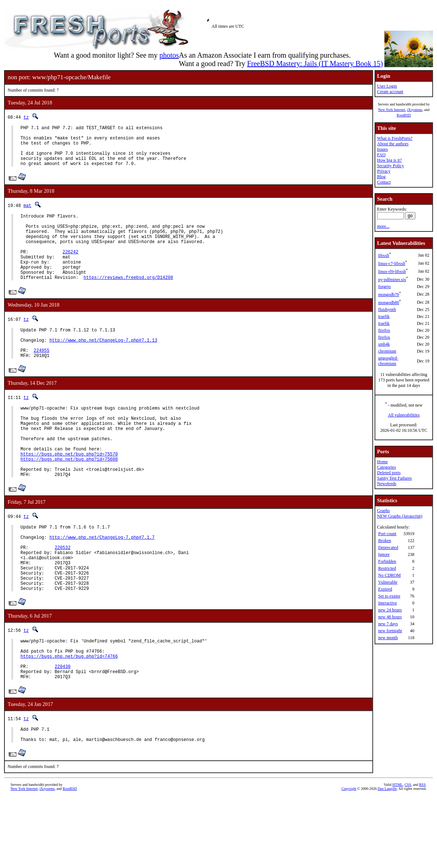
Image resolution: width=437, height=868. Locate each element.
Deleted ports (389, 473)
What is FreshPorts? (395, 138)
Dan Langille (387, 860)
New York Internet (392, 110)
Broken (385, 541)
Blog (381, 177)
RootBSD (404, 115)
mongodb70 (389, 295)
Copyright (349, 860)
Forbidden (387, 561)
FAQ (381, 155)
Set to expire (389, 596)
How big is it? (389, 160)
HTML (398, 856)
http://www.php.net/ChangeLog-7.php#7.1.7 (102, 585)
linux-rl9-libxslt (392, 272)
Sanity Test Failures (394, 478)
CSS (408, 856)
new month (388, 638)
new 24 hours (390, 610)
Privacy (384, 171)
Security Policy (391, 166)
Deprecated (388, 548)
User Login (387, 86)
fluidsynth (387, 310)
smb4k (384, 344)
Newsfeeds (387, 484)
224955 (41, 379)
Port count (387, 534)
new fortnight (390, 631)
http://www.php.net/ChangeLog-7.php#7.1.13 (103, 366)
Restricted (387, 568)
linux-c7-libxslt (392, 264)
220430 (63, 732)
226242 (70, 269)
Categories (386, 467)
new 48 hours (390, 617)
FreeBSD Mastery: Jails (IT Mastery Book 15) (315, 64)
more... (383, 226)
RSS (422, 856)
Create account (390, 92)
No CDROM (389, 575)
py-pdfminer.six (392, 280)
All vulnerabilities (404, 415)
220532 (63, 598)
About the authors (393, 144)
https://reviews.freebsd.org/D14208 (128, 300)
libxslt (384, 256)
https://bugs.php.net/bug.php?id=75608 (69, 501)
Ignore (384, 554)
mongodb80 (389, 303)
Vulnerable (388, 582)
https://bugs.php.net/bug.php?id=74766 (69, 720)
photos (169, 55)
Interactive (387, 603)
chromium (387, 351)
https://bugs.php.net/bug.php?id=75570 (69, 494)
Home (382, 462)
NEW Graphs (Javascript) (400, 516)
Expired (385, 589)
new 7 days (388, 624)
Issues (382, 149)
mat (27, 214)
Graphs (383, 511)
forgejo (384, 287)
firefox (384, 330)
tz (26, 117)
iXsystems (415, 110)
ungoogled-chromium (388, 361)
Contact (384, 182)
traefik (384, 316)
